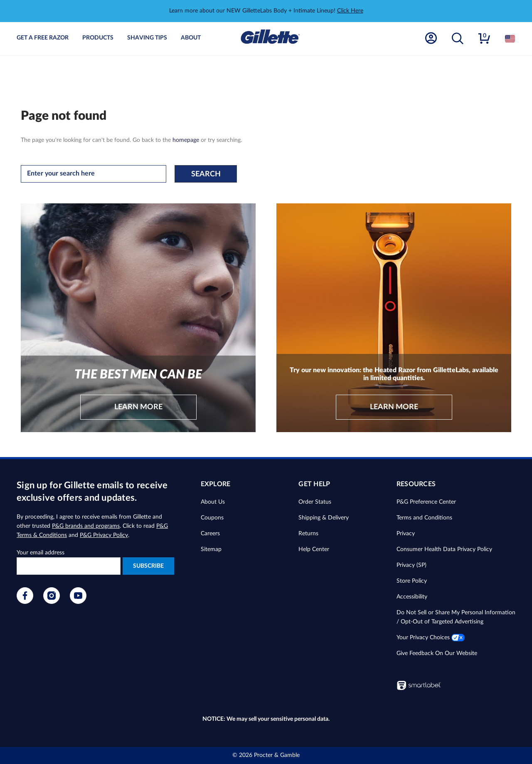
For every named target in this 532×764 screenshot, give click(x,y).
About (191, 38)
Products (98, 38)
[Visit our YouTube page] (78, 602)
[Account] (431, 38)
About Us (213, 502)
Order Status (315, 502)
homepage (186, 140)
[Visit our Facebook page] (25, 602)
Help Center (314, 549)
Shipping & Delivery (324, 518)
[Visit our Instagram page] (52, 602)
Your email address (41, 553)
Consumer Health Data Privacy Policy (444, 549)
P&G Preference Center (426, 502)
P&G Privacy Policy (104, 535)
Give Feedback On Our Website (437, 653)
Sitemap (211, 549)
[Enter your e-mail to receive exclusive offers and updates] (69, 566)
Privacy (406, 534)
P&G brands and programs (86, 526)
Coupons (212, 518)
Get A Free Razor (43, 38)
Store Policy (412, 581)
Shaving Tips (147, 38)
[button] (458, 39)
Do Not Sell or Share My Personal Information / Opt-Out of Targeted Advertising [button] (456, 617)
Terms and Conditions (424, 518)
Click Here (350, 11)
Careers (210, 534)
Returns (308, 534)
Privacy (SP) (411, 565)
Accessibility (412, 597)
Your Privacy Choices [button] (431, 638)
